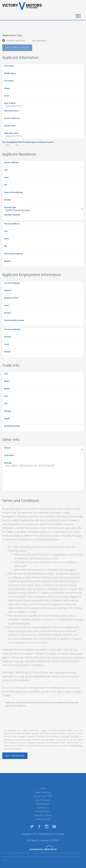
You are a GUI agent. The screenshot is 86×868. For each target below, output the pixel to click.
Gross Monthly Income (14, 320)
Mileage (8, 411)
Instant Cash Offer (43, 796)
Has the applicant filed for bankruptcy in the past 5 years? (28, 142)
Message (8, 463)
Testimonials (43, 804)
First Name (9, 66)
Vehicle (7, 448)
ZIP (5, 185)
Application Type (12, 35)
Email (7, 96)
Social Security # (11, 111)
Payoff (7, 419)
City (6, 170)
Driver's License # (12, 118)
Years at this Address (13, 192)
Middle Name (10, 73)
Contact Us (43, 808)
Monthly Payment (12, 215)
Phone (7, 88)
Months (7, 200)
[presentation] (25, 718)
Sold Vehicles (43, 819)
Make (7, 381)
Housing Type (10, 207)
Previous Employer (12, 329)
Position (8, 290)
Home (43, 788)
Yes (8, 145)
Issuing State (10, 126)
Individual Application (16, 41)
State (6, 177)
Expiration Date (11, 133)
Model (7, 389)
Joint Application (39, 41)
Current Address (11, 162)
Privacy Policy (77, 746)
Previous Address (12, 224)
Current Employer (12, 283)
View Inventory (43, 792)
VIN (6, 404)
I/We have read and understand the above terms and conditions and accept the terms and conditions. (42, 704)
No (17, 145)
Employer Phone (11, 298)
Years (7, 305)
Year (6, 374)
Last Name (9, 81)
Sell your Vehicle (43, 815)
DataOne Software (50, 853)
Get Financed (43, 800)
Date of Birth (10, 103)
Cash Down (9, 455)
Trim (6, 396)
